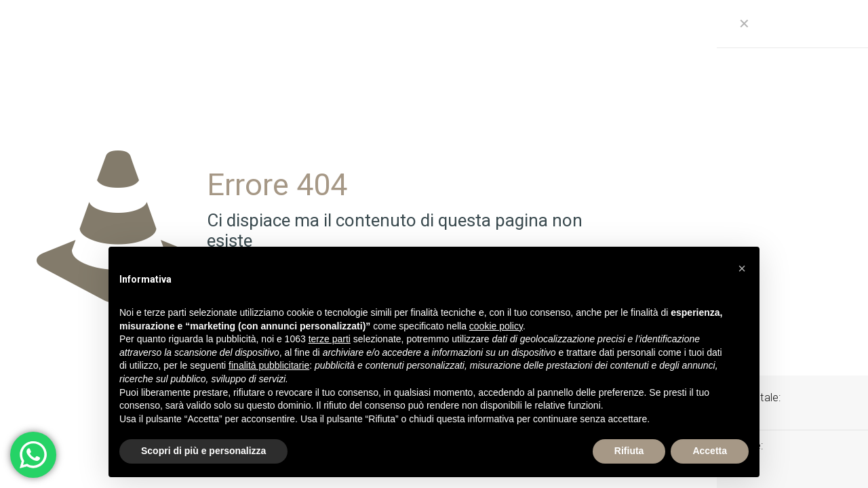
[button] (742, 268)
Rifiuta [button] (629, 451)
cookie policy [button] (496, 326)
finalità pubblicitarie (269, 365)
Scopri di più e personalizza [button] (203, 451)
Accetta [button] (710, 451)
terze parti (330, 339)
